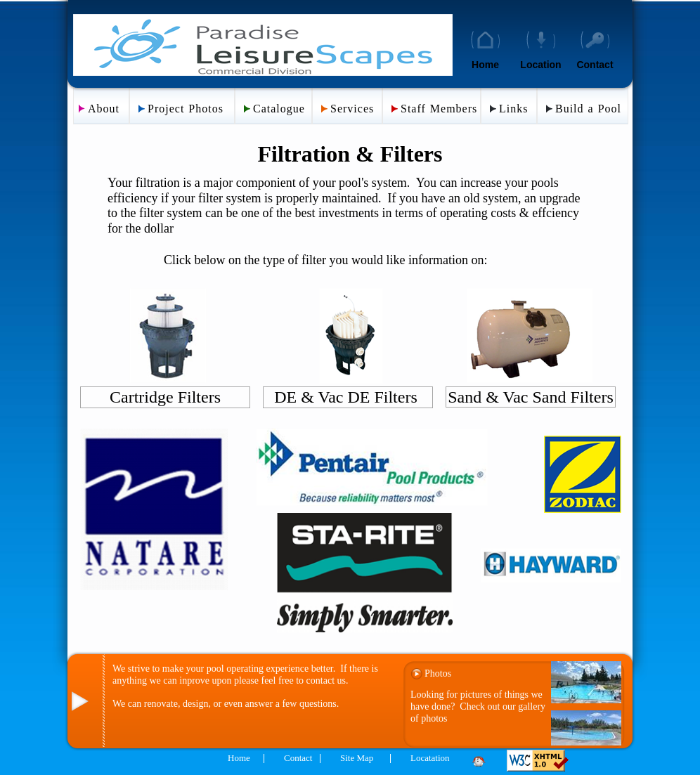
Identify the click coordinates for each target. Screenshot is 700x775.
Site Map (357, 758)
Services (352, 109)
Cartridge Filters (165, 397)
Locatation (430, 758)
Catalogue (279, 109)
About (104, 109)
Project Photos (186, 109)
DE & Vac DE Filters (348, 397)
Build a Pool (588, 109)
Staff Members (439, 109)
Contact (595, 65)
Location (540, 65)
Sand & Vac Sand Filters (531, 397)
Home (485, 65)
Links (513, 109)
